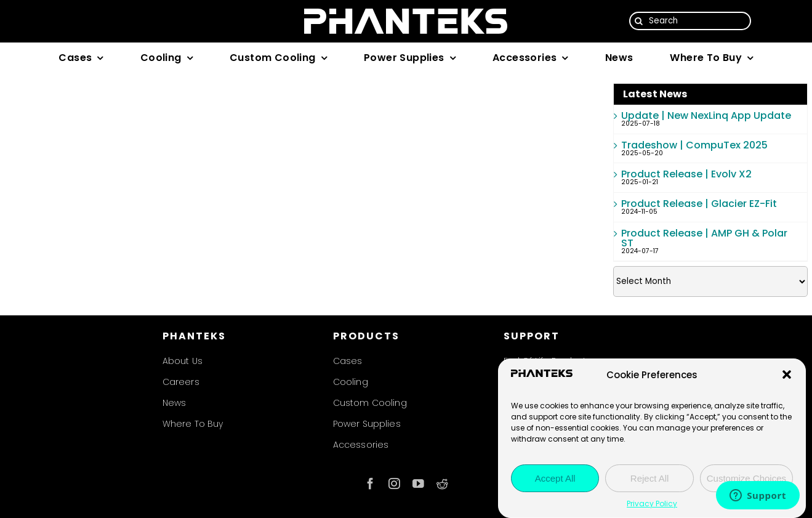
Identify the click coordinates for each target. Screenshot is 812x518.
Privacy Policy (652, 504)
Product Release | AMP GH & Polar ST (704, 238)
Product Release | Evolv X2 (686, 174)
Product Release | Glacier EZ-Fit (699, 204)
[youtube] (418, 484)
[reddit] (442, 484)
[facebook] (370, 484)
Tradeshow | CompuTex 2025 (694, 145)
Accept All (555, 478)
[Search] (690, 21)
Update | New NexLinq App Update (706, 115)
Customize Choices (746, 478)
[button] (787, 374)
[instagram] (394, 484)
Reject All (650, 478)
